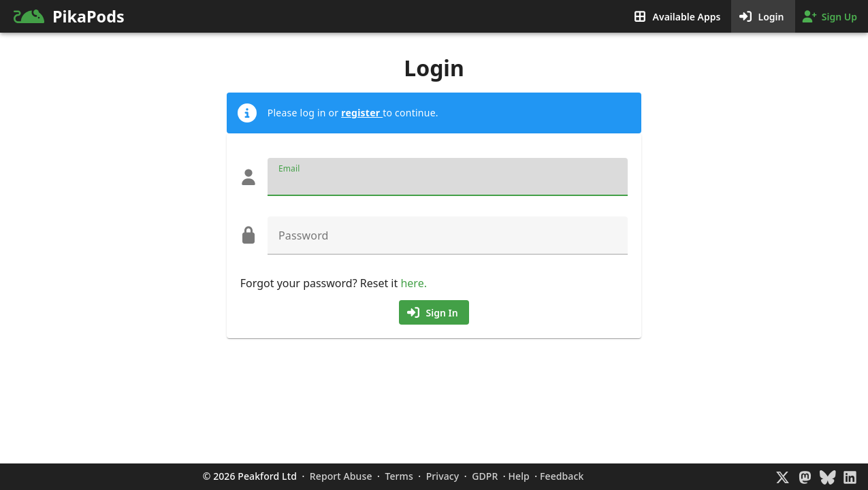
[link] (167, 16)
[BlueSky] (827, 477)
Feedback (562, 476)
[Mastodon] (805, 477)
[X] (783, 477)
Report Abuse (341, 476)
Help (519, 476)
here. (414, 283)
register (362, 113)
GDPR (485, 476)
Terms (399, 476)
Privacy (443, 476)
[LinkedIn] (850, 477)
